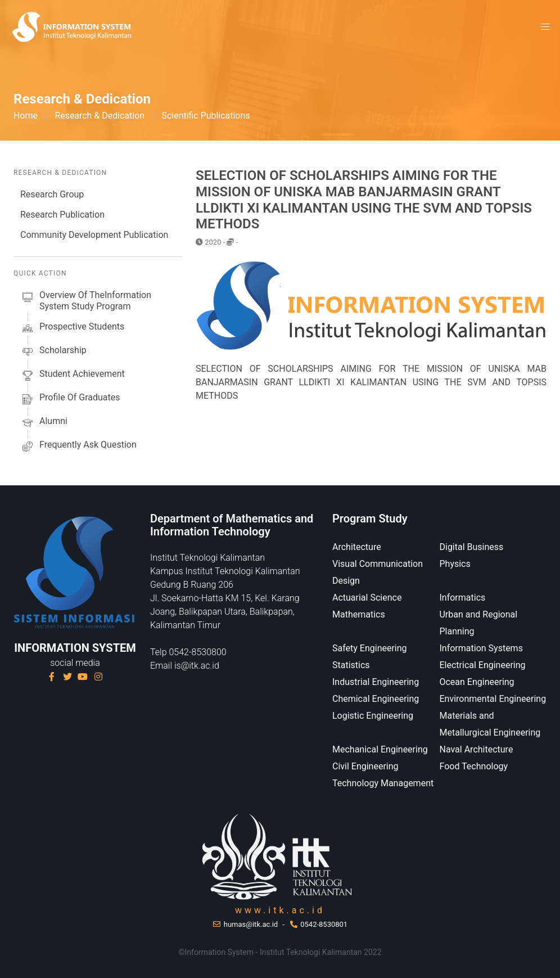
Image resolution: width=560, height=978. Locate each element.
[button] (545, 27)
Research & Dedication (100, 116)
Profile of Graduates (70, 399)
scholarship (53, 352)
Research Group (52, 194)
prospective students (72, 328)
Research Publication (62, 215)
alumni (44, 423)
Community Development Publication (94, 235)
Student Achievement (73, 376)
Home (26, 116)
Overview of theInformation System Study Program (86, 301)
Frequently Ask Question (78, 447)
